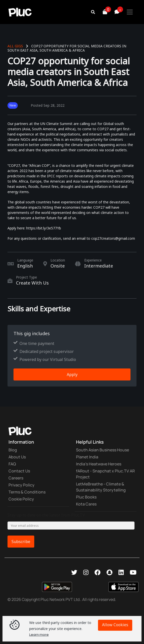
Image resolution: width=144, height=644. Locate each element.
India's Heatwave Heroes (99, 464)
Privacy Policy (21, 485)
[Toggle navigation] (130, 12)
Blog (13, 450)
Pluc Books (86, 497)
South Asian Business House (102, 450)
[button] (99, 12)
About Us (17, 457)
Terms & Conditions (27, 492)
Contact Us (19, 471)
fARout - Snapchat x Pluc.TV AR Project (105, 474)
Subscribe (21, 542)
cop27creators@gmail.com (113, 238)
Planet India (87, 457)
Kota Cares (86, 504)
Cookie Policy (21, 499)
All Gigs (15, 46)
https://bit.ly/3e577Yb (44, 228)
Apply (72, 374)
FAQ (12, 464)
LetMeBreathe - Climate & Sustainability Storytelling (101, 487)
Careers (16, 478)
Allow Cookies (115, 625)
